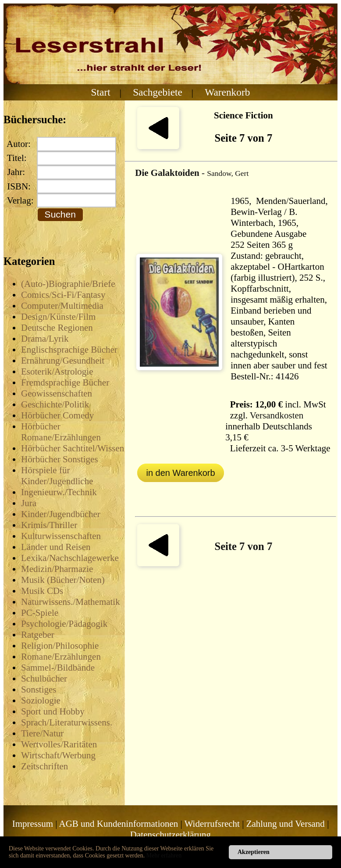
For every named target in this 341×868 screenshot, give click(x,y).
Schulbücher (44, 679)
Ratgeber (38, 635)
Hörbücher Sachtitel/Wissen (73, 448)
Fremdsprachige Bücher (65, 382)
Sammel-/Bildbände (58, 668)
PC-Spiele (40, 613)
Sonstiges (39, 689)
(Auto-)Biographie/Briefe (68, 284)
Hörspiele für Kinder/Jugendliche (57, 476)
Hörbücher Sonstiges (60, 459)
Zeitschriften (44, 766)
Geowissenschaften (57, 393)
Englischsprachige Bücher (69, 350)
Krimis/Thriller (49, 525)
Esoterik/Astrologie (57, 371)
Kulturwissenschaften (61, 536)
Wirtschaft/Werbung (58, 755)
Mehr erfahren (164, 855)
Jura (29, 503)
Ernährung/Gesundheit (63, 361)
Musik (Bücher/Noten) (63, 580)
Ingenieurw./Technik (59, 492)
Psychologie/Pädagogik (64, 624)
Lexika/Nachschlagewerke (70, 558)
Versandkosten (277, 415)
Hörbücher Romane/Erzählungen (61, 432)
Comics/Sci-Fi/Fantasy (63, 295)
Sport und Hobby (53, 711)
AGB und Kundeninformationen (119, 824)
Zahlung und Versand (286, 824)
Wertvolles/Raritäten (59, 744)
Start (101, 92)
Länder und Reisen (56, 547)
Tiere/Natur (42, 733)
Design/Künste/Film (58, 317)
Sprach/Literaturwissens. (67, 722)
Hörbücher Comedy (57, 415)
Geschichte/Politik (55, 404)
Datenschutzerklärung (170, 835)
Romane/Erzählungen (61, 657)
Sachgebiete (158, 92)
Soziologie (41, 700)
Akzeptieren (254, 852)
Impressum (33, 824)
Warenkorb (227, 92)
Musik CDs (42, 591)
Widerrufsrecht (212, 824)
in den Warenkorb (180, 473)
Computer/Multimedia (62, 306)
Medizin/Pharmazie (57, 569)
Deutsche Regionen (57, 328)
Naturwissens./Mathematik (71, 602)
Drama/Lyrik (45, 339)
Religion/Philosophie (60, 646)
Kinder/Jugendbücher (61, 514)
